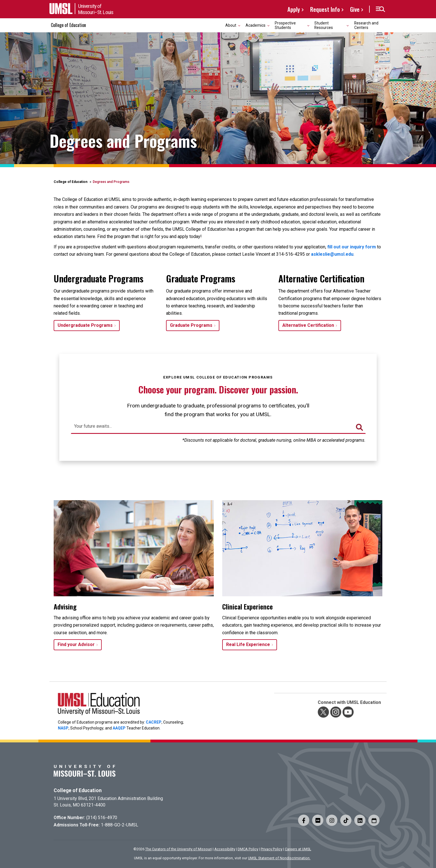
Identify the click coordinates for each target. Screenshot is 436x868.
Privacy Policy (272, 849)
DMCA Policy (248, 849)
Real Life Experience (248, 644)
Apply (294, 9)
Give (355, 9)
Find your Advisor (76, 644)
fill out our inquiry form (352, 247)
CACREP (154, 722)
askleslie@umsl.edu (332, 254)
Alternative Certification (308, 325)
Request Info (325, 9)
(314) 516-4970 (102, 818)
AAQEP (119, 728)
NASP (63, 728)
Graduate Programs (191, 325)
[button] (380, 9)
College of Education (68, 25)
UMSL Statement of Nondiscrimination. (279, 858)
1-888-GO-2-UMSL (120, 825)
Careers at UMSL (298, 849)
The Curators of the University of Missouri (179, 849)
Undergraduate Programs (85, 325)
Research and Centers (366, 25)
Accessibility (225, 849)
